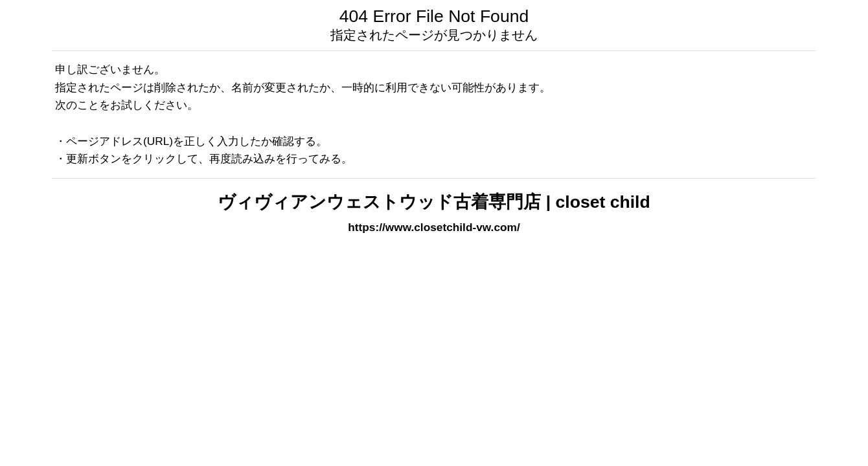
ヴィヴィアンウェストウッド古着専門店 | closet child (434, 202)
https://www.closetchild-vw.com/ (434, 227)
